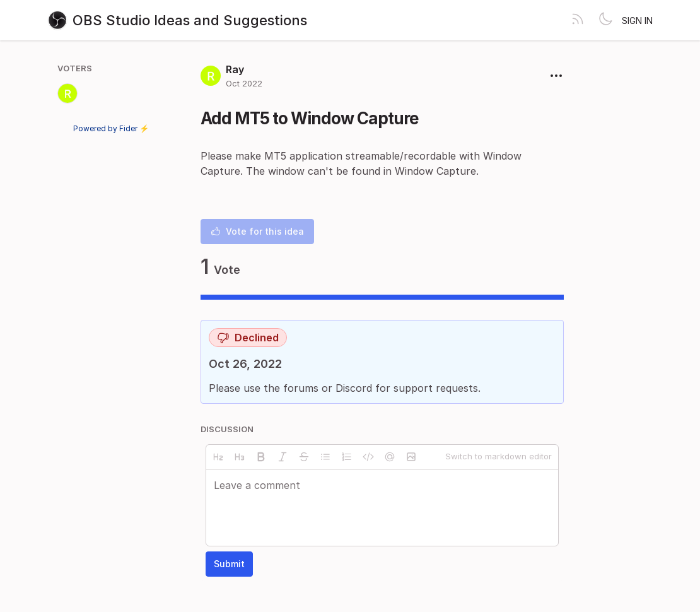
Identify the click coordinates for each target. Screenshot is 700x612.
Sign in (637, 21)
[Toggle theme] (605, 20)
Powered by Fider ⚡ (111, 128)
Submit (229, 564)
